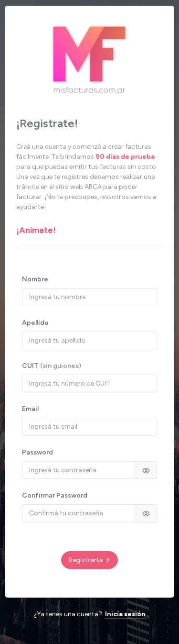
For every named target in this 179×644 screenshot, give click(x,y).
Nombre (35, 279)
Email (30, 409)
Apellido (35, 323)
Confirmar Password (55, 495)
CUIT (52, 366)
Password (37, 452)
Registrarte (90, 560)
